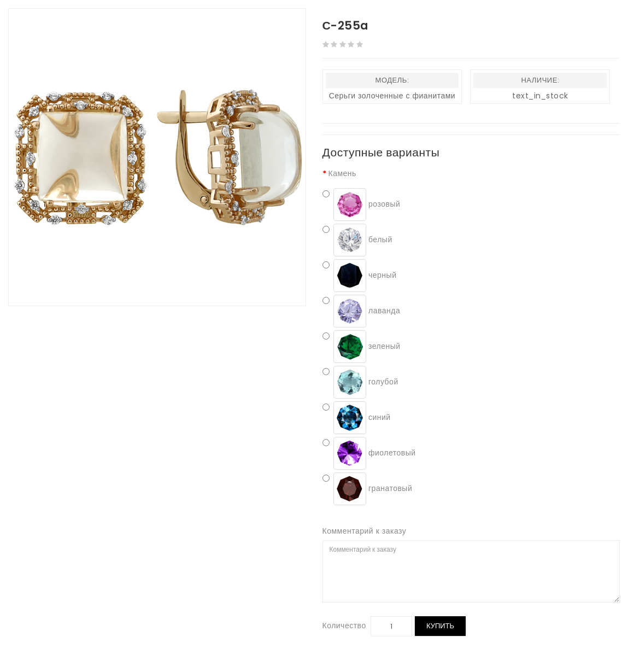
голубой (360, 382)
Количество (344, 626)
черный (360, 276)
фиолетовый (369, 453)
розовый (362, 204)
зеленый (362, 347)
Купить (440, 626)
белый (357, 240)
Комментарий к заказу (365, 531)
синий (357, 418)
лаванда (362, 311)
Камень (342, 173)
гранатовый (368, 489)
